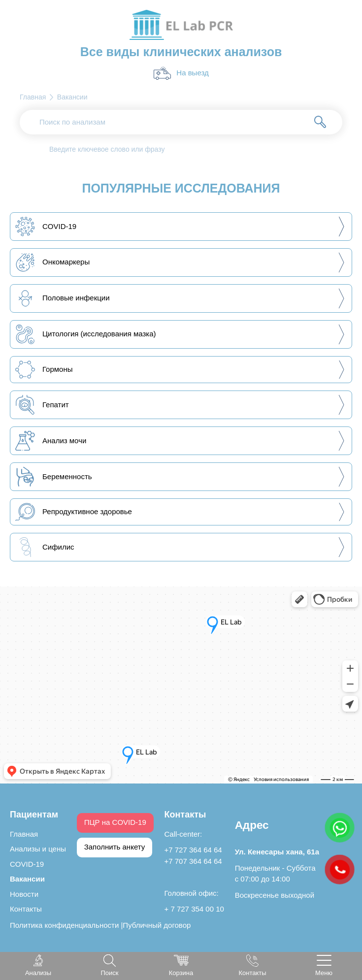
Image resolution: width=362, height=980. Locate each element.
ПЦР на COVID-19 (115, 822)
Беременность (54, 477)
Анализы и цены (38, 849)
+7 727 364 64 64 (193, 850)
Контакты (26, 909)
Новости (24, 894)
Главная (24, 834)
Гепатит (42, 405)
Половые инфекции (63, 298)
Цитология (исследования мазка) (86, 334)
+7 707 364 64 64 (193, 861)
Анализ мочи (51, 441)
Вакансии (27, 879)
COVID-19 (46, 226)
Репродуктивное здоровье (74, 512)
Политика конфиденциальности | (66, 925)
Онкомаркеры (52, 262)
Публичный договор (157, 925)
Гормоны (44, 370)
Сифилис (45, 547)
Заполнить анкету (115, 847)
